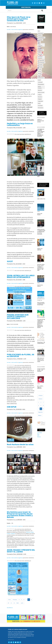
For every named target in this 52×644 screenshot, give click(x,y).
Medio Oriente (40, 87)
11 (12, 603)
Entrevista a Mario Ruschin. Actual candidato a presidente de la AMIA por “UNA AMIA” (41, 267)
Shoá (39, 103)
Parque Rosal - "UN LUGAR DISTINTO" (41, 343)
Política (40, 95)
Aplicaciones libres (11, 640)
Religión (40, 99)
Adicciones (41, 33)
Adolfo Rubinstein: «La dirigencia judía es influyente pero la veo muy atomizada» (41, 232)
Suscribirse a (10, 608)
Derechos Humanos (40, 57)
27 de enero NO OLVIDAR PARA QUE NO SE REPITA (41, 159)
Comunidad (41, 50)
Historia (40, 73)
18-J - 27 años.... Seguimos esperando (41, 387)
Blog (38, 434)
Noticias (39, 437)
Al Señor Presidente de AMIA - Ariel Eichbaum (41, 370)
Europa (40, 69)
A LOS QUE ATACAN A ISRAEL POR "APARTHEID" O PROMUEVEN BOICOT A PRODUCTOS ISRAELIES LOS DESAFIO (41, 324)
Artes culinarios (40, 45)
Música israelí (41, 92)
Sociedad (40, 106)
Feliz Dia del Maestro (40, 214)
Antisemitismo (41, 38)
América (40, 35)
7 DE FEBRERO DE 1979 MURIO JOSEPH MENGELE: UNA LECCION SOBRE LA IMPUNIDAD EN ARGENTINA (41, 133)
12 (15, 603)
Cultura (40, 52)
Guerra (40, 71)
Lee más (9, 30)
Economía (40, 65)
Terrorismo (41, 108)
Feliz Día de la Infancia (40, 286)
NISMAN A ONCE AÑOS (40, 176)
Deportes (40, 54)
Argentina (40, 40)
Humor (40, 76)
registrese (20, 30)
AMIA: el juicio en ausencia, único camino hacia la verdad (41, 360)
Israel (39, 80)
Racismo (40, 97)
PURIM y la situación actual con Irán (41, 121)
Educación (40, 67)
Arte (39, 42)
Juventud (40, 82)
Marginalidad (41, 84)
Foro (38, 435)
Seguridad (40, 101)
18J (39, 31)
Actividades (40, 433)
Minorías (40, 90)
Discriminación (41, 62)
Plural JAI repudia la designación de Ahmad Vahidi (41, 304)
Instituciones (41, 78)
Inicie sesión (14, 30)
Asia (39, 48)
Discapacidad (41, 60)
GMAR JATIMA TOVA (41, 199)
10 (9, 603)
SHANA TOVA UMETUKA (40, 249)
